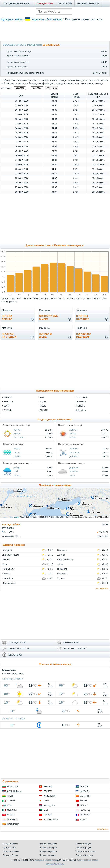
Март (72, 475)
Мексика (12, 810)
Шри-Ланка (13, 824)
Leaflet (16, 517)
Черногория (51, 819)
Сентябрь (19, 437)
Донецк (61, 555)
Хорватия (13, 819)
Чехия (84, 819)
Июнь (73, 437)
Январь (74, 449)
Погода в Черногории (85, 851)
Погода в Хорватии (48, 851)
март (7, 406)
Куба (10, 805)
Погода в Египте (10, 844)
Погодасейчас (7, 318)
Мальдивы (49, 805)
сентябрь (82, 397)
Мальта (84, 805)
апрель (8, 410)
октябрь (81, 402)
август (44, 410)
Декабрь (74, 456)
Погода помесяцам (83, 335)
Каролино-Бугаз (66, 559)
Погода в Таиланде (48, 844)
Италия (11, 801)
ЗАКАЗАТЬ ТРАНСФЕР (75, 649)
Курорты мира (12, 19)
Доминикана (14, 791)
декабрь (81, 410)
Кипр (46, 801)
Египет (47, 791)
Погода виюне (45, 335)
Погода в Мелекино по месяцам (55, 391)
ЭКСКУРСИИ (65, 3)
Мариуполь (8, 569)
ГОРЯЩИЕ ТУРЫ (45, 3)
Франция (85, 815)
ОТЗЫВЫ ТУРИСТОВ (88, 3)
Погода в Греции (83, 848)
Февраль (74, 453)
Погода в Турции (83, 844)
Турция (48, 815)
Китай (83, 801)
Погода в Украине (47, 855)
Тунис (10, 815)
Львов (60, 564)
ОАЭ (46, 810)
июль (43, 406)
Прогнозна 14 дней (9, 335)
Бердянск (7, 550)
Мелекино (54, 19)
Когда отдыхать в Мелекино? (55, 420)
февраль (9, 402)
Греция (84, 786)
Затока (6, 559)
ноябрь (81, 406)
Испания (85, 796)
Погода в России (11, 855)
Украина (38, 19)
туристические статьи (88, 860)
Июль (17, 434)
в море (49, 318)
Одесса (6, 574)
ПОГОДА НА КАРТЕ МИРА (17, 3)
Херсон (61, 578)
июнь (43, 402)
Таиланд (85, 810)
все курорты (102, 588)
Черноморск (9, 583)
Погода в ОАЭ (9, 848)
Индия (11, 796)
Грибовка (62, 550)
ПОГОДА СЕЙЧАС (11, 524)
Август (18, 430)
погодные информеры (46, 860)
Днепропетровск (11, 555)
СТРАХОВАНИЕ (71, 643)
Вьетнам (48, 786)
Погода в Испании (11, 851)
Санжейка (8, 578)
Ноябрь (74, 471)
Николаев (62, 569)
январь (8, 397)
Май (16, 471)
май (42, 397)
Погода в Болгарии (48, 848)
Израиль (85, 791)
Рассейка (62, 574)
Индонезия (50, 796)
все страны (103, 829)
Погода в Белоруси (84, 855)
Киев (5, 564)
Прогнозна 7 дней (83, 318)
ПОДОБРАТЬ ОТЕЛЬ (19, 649)
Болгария (13, 786)
